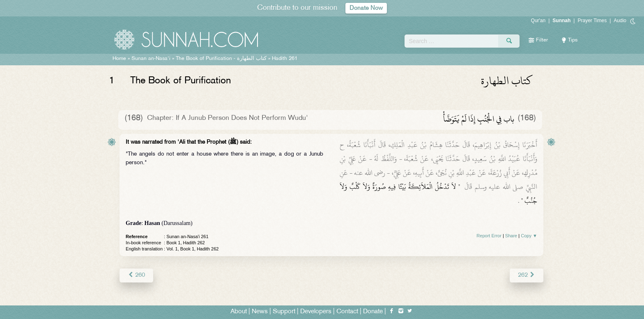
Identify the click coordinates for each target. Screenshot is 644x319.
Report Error (489, 236)
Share (511, 236)
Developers (316, 311)
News (260, 311)
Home (119, 59)
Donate (373, 311)
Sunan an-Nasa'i (151, 59)
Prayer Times (592, 21)
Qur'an (538, 21)
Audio (620, 21)
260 (136, 275)
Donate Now (366, 8)
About (239, 311)
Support (284, 311)
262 (527, 275)
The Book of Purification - (221, 59)
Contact (347, 311)
